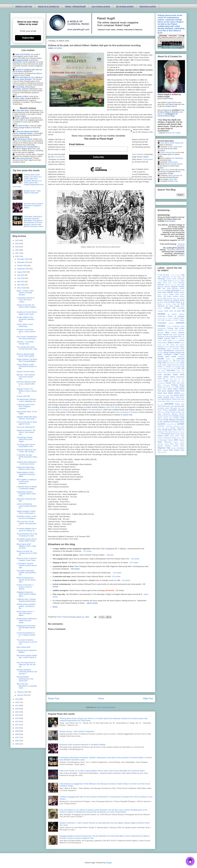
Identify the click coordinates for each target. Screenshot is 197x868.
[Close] (131, 131)
